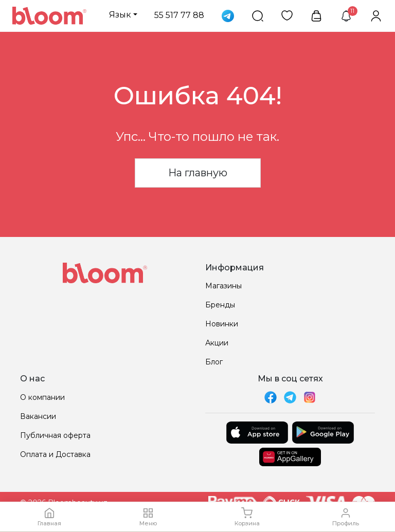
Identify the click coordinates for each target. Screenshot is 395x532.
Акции (217, 343)
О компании (42, 397)
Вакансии (38, 416)
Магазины (223, 286)
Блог (214, 362)
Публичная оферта (55, 435)
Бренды (220, 305)
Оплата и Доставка (55, 454)
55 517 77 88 (179, 15)
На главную (198, 173)
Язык (120, 15)
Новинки (222, 324)
